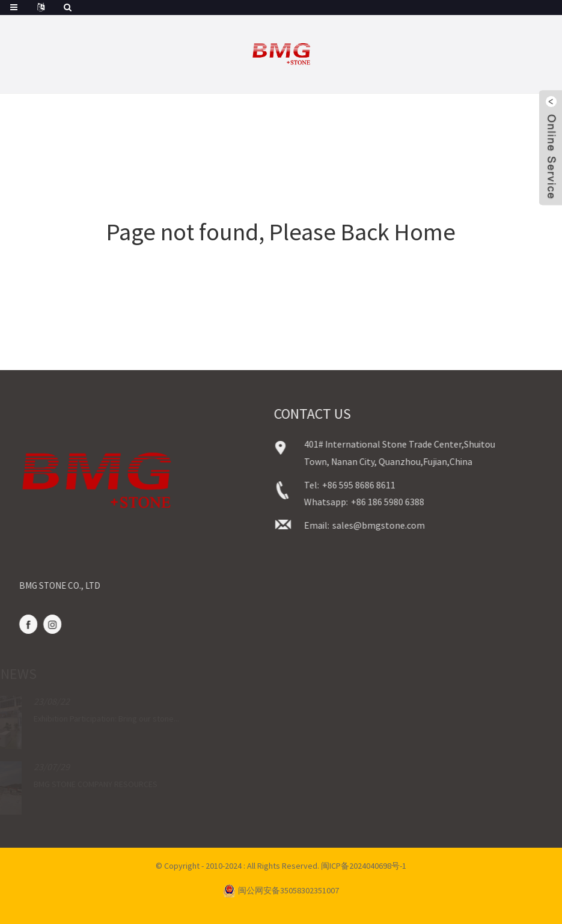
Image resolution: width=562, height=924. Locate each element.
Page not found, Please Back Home (281, 232)
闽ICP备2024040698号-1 (364, 866)
